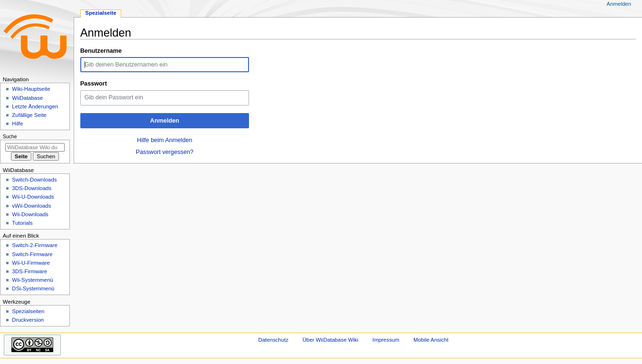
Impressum (386, 340)
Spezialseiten (28, 311)
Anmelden (165, 121)
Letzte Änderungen (35, 106)
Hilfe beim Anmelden (164, 140)
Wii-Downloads (30, 214)
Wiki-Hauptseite (31, 89)
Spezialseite (101, 13)
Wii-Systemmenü (33, 280)
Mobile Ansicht (431, 340)
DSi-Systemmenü (33, 288)
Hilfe (17, 124)
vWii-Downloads (31, 206)
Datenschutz (273, 340)
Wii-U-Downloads (33, 197)
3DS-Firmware (29, 271)
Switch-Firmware (32, 254)
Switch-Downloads (34, 180)
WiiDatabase (27, 98)
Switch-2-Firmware (34, 245)
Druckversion (28, 320)
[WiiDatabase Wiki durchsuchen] (35, 147)
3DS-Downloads (32, 188)
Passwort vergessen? (165, 152)
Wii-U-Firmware (31, 263)
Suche (10, 136)
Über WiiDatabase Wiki (331, 340)
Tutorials (22, 223)
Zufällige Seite (29, 115)
